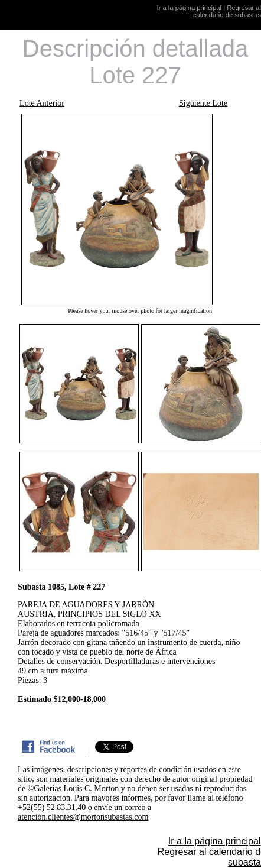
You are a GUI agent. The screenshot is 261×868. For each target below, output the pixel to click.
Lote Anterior (42, 103)
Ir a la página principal (189, 8)
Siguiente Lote (203, 103)
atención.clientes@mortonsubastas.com (83, 817)
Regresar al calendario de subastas (227, 11)
